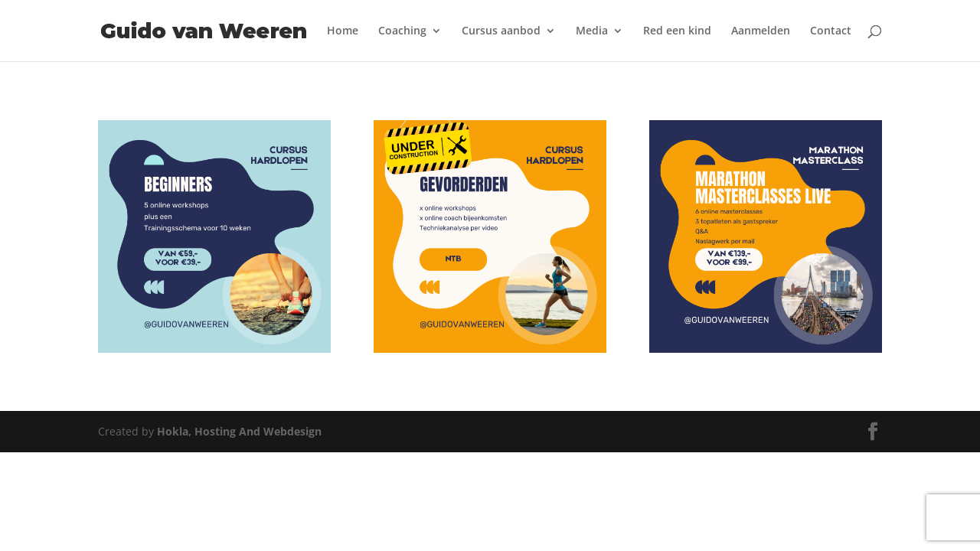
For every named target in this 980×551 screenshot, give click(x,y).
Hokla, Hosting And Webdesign (239, 431)
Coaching (402, 31)
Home (343, 31)
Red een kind (677, 31)
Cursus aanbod (501, 31)
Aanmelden (761, 31)
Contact (831, 31)
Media (592, 31)
